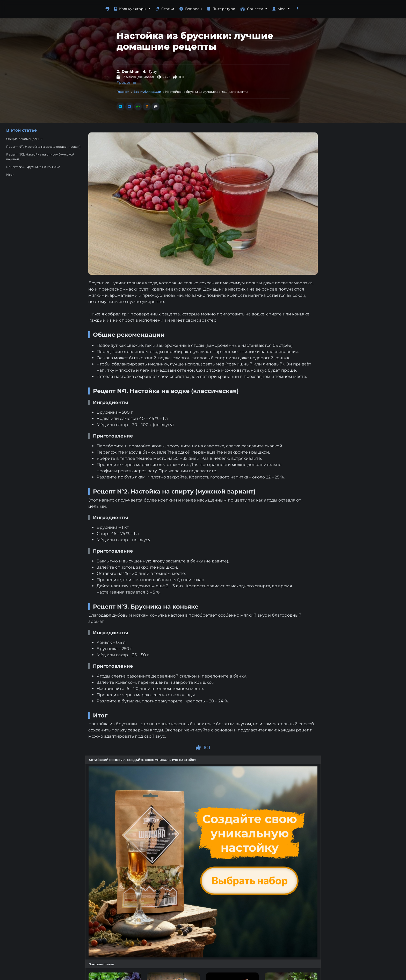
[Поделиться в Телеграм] (120, 107)
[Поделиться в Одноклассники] (147, 107)
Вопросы (191, 9)
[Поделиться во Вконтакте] (129, 107)
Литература (221, 9)
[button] (298, 9)
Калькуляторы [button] (131, 9)
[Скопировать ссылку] (156, 107)
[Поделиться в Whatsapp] (138, 107)
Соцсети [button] (252, 9)
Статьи (165, 9)
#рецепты (126, 82)
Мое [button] (280, 9)
